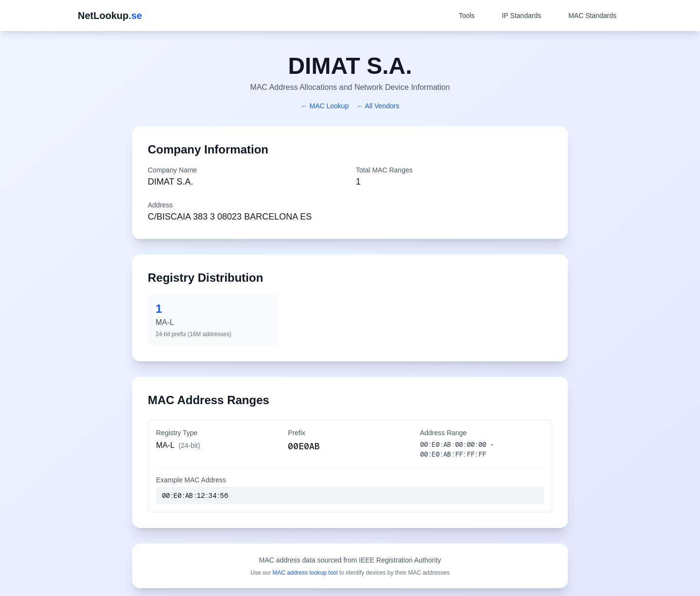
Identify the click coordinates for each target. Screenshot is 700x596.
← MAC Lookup (325, 106)
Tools (467, 16)
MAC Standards (592, 16)
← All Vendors (378, 106)
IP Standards (521, 16)
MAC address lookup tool (305, 573)
